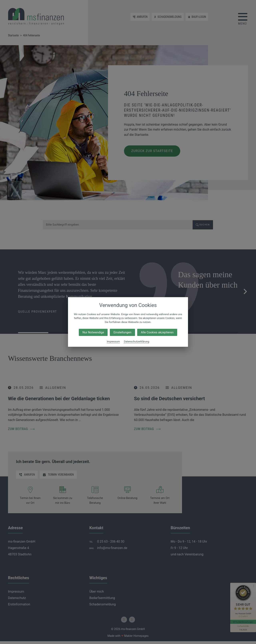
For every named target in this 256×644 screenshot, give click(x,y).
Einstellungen (122, 332)
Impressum (113, 341)
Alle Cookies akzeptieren (157, 332)
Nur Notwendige (93, 332)
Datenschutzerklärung (136, 341)
